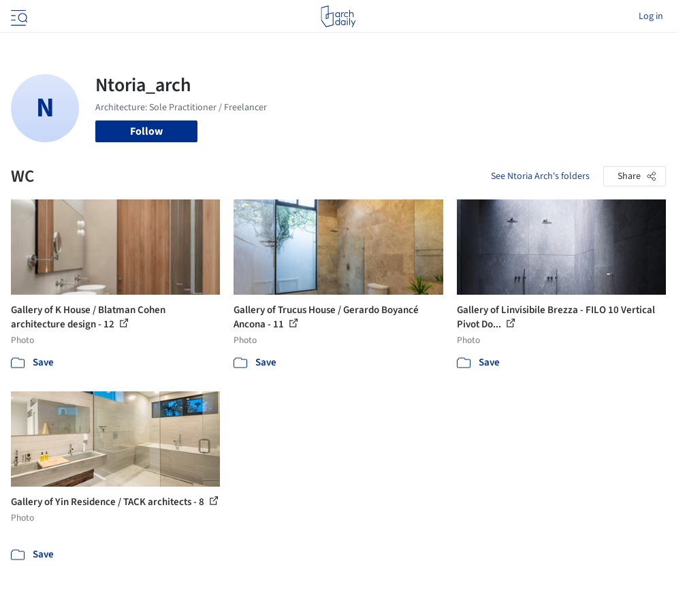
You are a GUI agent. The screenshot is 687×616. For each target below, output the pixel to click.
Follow (146, 131)
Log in (651, 16)
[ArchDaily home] (338, 16)
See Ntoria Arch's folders (540, 176)
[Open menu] (18, 16)
